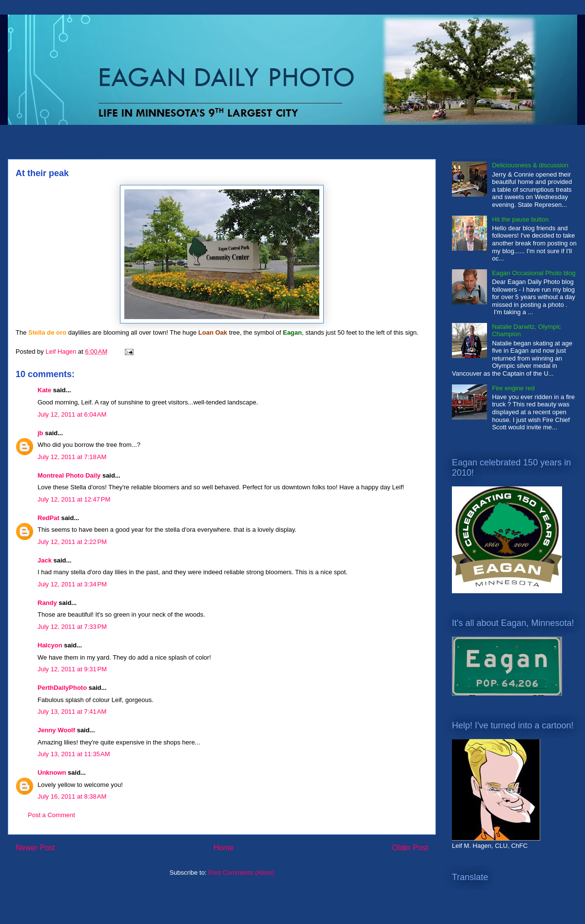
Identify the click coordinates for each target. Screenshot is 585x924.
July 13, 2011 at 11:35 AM (74, 754)
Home (224, 848)
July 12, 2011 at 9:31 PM (72, 669)
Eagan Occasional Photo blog (534, 273)
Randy (47, 603)
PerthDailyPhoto (62, 688)
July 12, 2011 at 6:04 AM (72, 414)
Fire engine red (513, 388)
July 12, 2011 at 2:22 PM (72, 542)
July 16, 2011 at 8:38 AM (72, 796)
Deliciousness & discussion (530, 165)
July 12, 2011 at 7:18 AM (72, 457)
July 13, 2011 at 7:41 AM (72, 712)
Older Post (410, 848)
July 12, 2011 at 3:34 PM (72, 584)
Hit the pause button (520, 219)
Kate (44, 390)
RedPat (49, 518)
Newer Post (35, 848)
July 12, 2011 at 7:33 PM (72, 627)
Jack (45, 560)
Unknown (52, 773)
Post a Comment (51, 815)
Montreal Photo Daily (69, 475)
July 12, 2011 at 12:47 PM (74, 499)
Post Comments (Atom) (241, 873)
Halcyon (50, 645)
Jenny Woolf (56, 730)
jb (40, 433)
